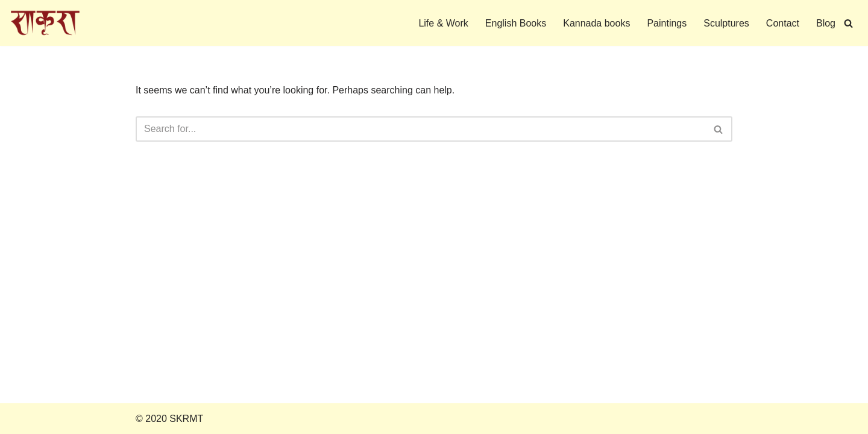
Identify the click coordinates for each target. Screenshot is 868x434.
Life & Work (443, 23)
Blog (826, 23)
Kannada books (596, 23)
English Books (516, 23)
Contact (783, 23)
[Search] (848, 23)
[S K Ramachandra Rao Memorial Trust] (45, 23)
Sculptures (726, 23)
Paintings (667, 23)
